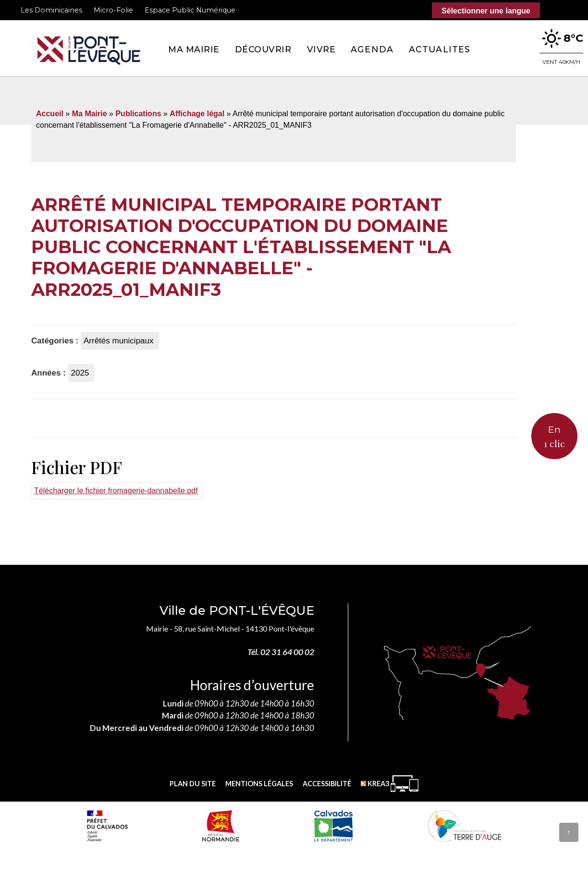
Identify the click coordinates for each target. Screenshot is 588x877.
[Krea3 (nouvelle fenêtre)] (390, 784)
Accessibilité (327, 784)
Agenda (372, 49)
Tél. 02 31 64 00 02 (281, 652)
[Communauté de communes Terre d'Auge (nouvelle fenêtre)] (465, 826)
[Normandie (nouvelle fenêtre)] (221, 826)
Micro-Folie (113, 10)
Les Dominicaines (51, 10)
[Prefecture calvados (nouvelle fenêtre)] (107, 826)
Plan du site (193, 784)
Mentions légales (259, 784)
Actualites (440, 49)
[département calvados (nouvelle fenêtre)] (333, 826)
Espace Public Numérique (190, 10)
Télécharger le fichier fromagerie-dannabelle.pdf (116, 491)
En (554, 437)
